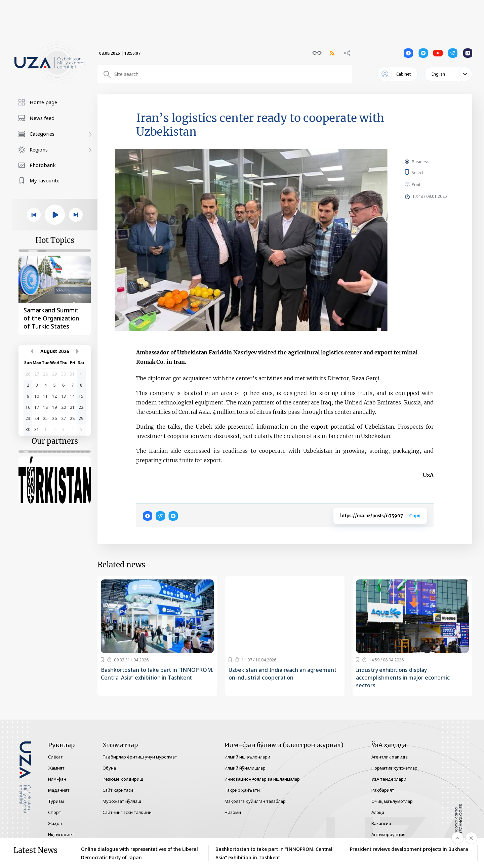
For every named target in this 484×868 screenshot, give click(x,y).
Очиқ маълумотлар (392, 801)
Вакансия (381, 823)
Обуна (109, 768)
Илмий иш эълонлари (247, 757)
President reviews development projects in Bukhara (409, 849)
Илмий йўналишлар (245, 768)
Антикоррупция (388, 834)
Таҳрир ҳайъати (242, 790)
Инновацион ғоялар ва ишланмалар (262, 779)
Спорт (55, 812)
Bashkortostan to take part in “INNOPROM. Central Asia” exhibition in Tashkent (157, 674)
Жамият (56, 768)
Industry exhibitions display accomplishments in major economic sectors (403, 678)
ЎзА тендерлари (389, 779)
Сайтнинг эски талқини (127, 812)
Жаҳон (55, 823)
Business (421, 162)
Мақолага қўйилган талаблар (255, 801)
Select (425, 172)
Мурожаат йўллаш (122, 801)
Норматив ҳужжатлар (394, 768)
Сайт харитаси (118, 790)
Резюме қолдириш (123, 779)
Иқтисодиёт (61, 834)
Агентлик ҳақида (390, 757)
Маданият (59, 790)
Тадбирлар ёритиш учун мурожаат (140, 757)
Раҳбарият (383, 790)
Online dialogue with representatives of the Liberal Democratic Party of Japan (139, 853)
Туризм (56, 801)
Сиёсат (55, 757)
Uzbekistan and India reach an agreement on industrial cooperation (283, 674)
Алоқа (378, 812)
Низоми (233, 812)
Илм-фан (57, 779)
